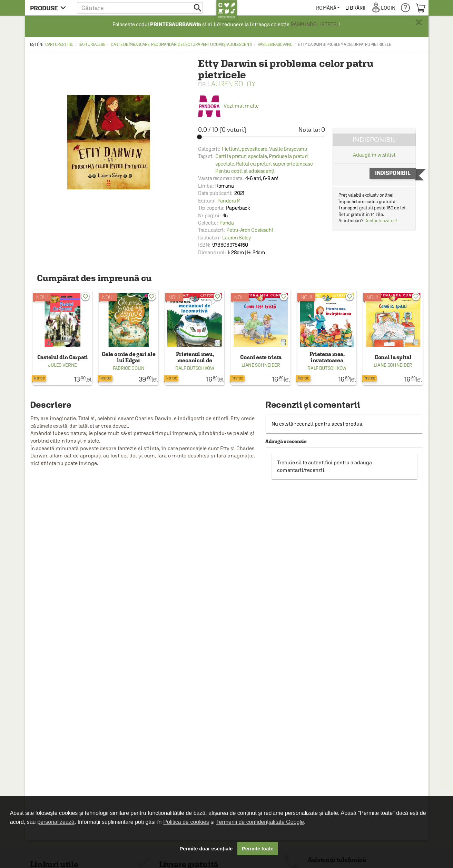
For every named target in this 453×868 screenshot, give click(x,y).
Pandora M (229, 201)
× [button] (419, 22)
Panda (227, 223)
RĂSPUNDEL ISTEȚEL (315, 24)
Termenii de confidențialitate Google (260, 822)
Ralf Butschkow (195, 368)
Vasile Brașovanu (275, 45)
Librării (355, 8)
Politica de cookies (186, 822)
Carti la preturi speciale (241, 156)
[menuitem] (328, 8)
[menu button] (50, 8)
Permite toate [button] (258, 849)
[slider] (262, 137)
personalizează (56, 822)
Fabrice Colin (129, 368)
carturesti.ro (59, 45)
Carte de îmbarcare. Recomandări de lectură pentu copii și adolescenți (181, 45)
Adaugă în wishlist (374, 155)
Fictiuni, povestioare (245, 149)
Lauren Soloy (231, 84)
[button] (140, 8)
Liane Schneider (261, 365)
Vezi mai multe (228, 106)
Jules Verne (62, 365)
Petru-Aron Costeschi (250, 230)
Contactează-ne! (381, 221)
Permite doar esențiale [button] (206, 849)
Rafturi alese (92, 45)
